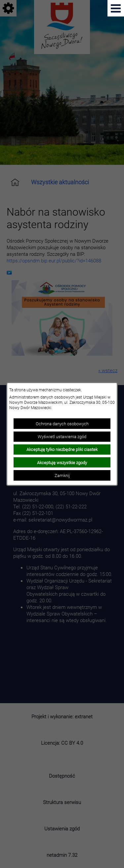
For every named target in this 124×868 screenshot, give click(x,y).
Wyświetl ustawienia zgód (62, 436)
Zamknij (62, 475)
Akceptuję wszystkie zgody (62, 463)
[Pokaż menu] (116, 8)
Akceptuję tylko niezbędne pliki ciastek (62, 449)
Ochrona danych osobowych (62, 424)
